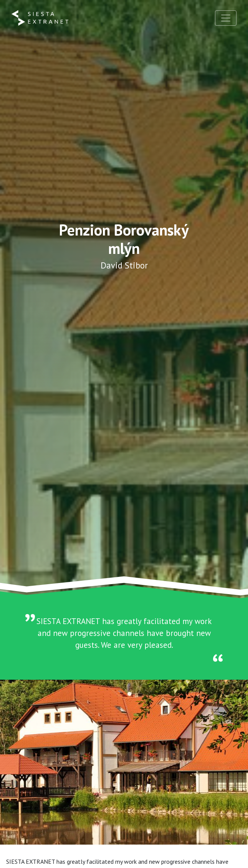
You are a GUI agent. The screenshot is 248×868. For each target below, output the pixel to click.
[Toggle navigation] (226, 18)
